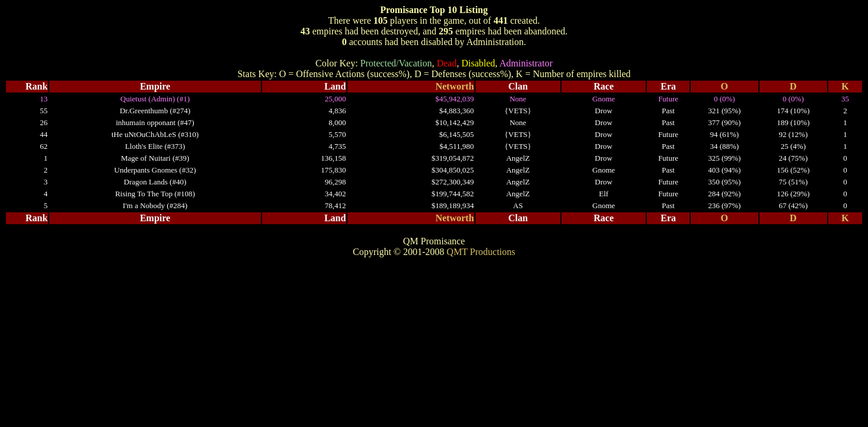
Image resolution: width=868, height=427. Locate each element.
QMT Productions (481, 252)
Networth (454, 86)
